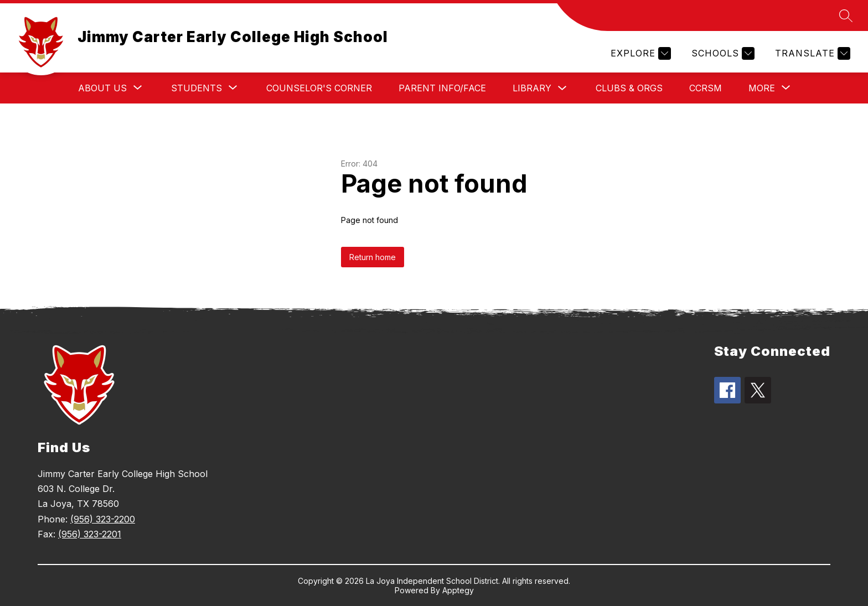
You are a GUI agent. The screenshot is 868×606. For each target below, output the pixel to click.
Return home (373, 257)
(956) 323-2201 (90, 534)
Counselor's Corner (319, 88)
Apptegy (458, 590)
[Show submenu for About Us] (102, 88)
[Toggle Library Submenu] (562, 88)
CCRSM (706, 88)
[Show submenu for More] (762, 88)
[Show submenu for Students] (197, 88)
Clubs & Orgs (629, 88)
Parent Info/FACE (442, 88)
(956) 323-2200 (103, 519)
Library (532, 88)
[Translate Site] (811, 53)
